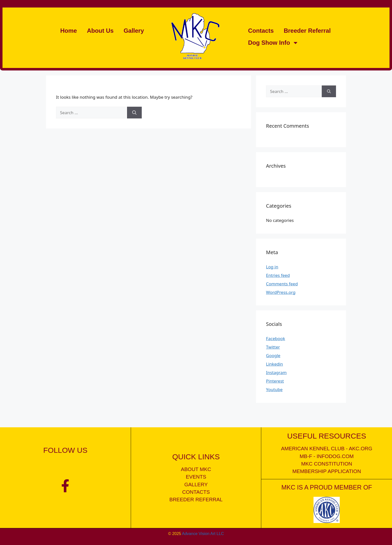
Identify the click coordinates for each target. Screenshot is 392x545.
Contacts (261, 31)
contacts (196, 492)
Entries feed (278, 275)
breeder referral (196, 500)
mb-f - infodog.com (327, 456)
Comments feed (282, 284)
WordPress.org (281, 292)
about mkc (196, 469)
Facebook (275, 338)
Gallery (134, 31)
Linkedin (274, 364)
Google (273, 355)
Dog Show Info (273, 43)
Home (69, 31)
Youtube (274, 389)
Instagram (276, 372)
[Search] (134, 113)
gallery (196, 485)
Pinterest (275, 381)
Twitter (273, 347)
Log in (272, 267)
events (196, 477)
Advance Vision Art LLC (203, 533)
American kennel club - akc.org (327, 449)
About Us (100, 31)
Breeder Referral (307, 31)
